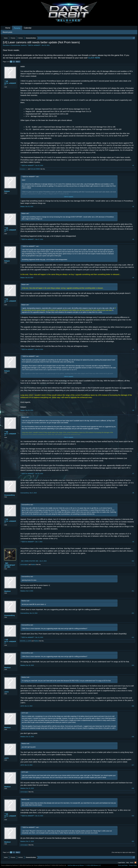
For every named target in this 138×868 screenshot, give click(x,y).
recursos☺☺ (24, 169)
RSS (135, 863)
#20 (133, 841)
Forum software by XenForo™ (50, 865)
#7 (133, 474)
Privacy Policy (133, 865)
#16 (133, 737)
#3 (133, 239)
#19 (133, 816)
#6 (133, 410)
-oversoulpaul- (24, 564)
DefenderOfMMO (35, 169)
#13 (133, 637)
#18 (133, 788)
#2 (133, 206)
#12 (133, 613)
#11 (133, 591)
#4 (133, 278)
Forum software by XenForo (17, 865)
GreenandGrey (10, 495)
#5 (133, 349)
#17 (133, 765)
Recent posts (7, 32)
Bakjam (7, 191)
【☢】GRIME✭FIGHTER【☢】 (10, 565)
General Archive (16, 45)
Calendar (28, 28)
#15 (133, 706)
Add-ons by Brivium (84, 865)
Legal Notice (121, 863)
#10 (133, 561)
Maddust (33, 564)
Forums (17, 28)
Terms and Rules (123, 865)
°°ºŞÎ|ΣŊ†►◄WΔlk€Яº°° (34, 45)
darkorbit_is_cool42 (26, 641)
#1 (133, 165)
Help (128, 863)
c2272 (6, 692)
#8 (133, 493)
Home (8, 28)
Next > (18, 62)
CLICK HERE (94, 58)
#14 (133, 665)
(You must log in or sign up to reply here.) (123, 852)
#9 (133, 542)
